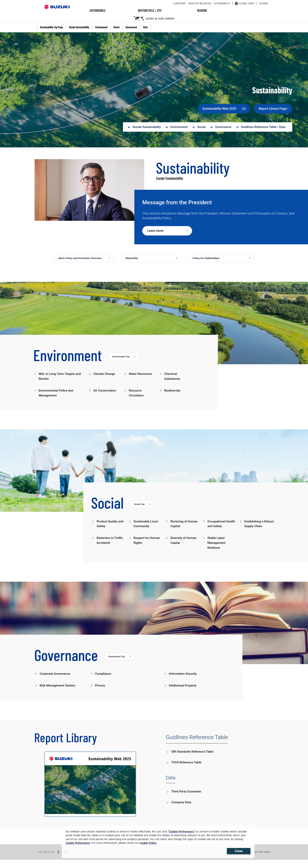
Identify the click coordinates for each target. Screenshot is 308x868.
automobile (98, 11)
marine (202, 11)
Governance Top (118, 665)
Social (116, 27)
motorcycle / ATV (150, 11)
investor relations (200, 4)
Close (239, 851)
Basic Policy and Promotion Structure (78, 262)
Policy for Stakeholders (209, 260)
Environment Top (122, 364)
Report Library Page (267, 108)
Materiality (134, 260)
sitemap (263, 4)
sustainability (222, 4)
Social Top (140, 512)
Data (145, 27)
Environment (101, 27)
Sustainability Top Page (51, 27)
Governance (131, 27)
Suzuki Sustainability (79, 27)
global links (244, 4)
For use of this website (260, 860)
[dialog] (158, 842)
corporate (180, 4)
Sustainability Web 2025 (212, 108)
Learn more (155, 232)
